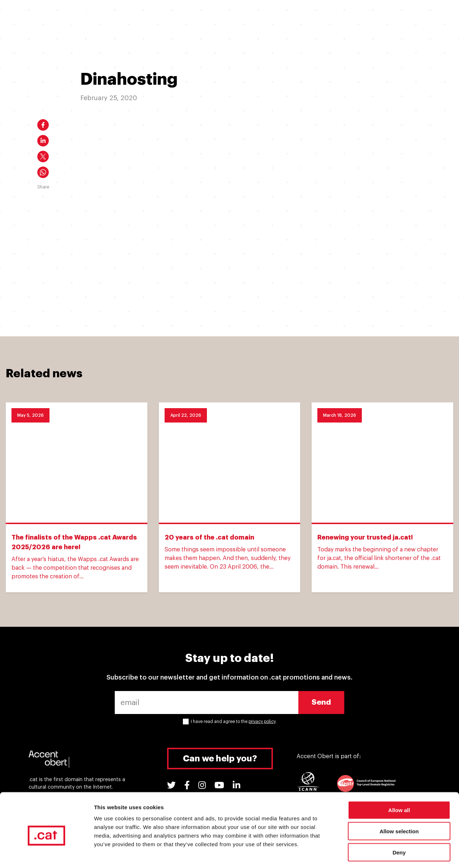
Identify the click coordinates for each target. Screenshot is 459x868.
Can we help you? (220, 759)
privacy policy (262, 722)
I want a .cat (138, 17)
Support (331, 17)
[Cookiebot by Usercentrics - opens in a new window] (46, 854)
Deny (399, 822)
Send (321, 702)
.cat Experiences (283, 17)
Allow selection (399, 801)
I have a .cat (186, 17)
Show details (376, 854)
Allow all (399, 780)
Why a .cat (231, 17)
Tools (366, 17)
